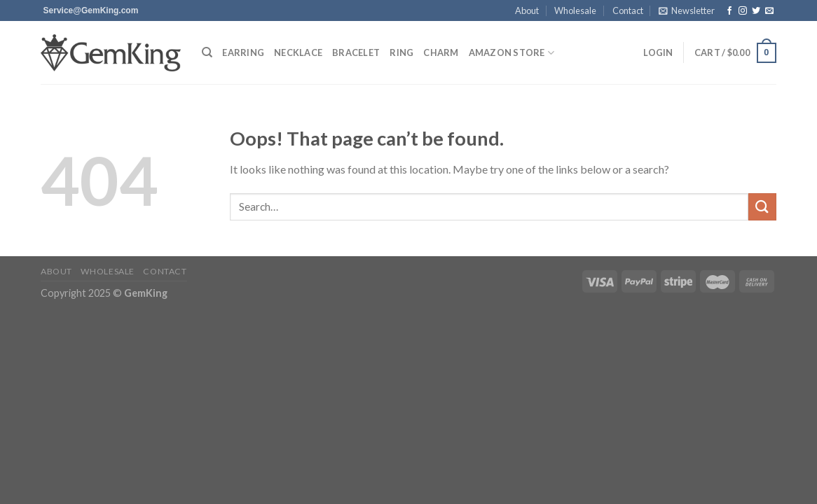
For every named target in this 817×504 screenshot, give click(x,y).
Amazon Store (512, 53)
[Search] (207, 52)
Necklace (298, 52)
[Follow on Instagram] (743, 11)
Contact (628, 10)
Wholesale (575, 10)
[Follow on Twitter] (756, 11)
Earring (243, 52)
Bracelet (356, 52)
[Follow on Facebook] (729, 11)
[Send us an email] (91, 11)
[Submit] (762, 207)
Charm (441, 52)
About (527, 10)
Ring (401, 52)
